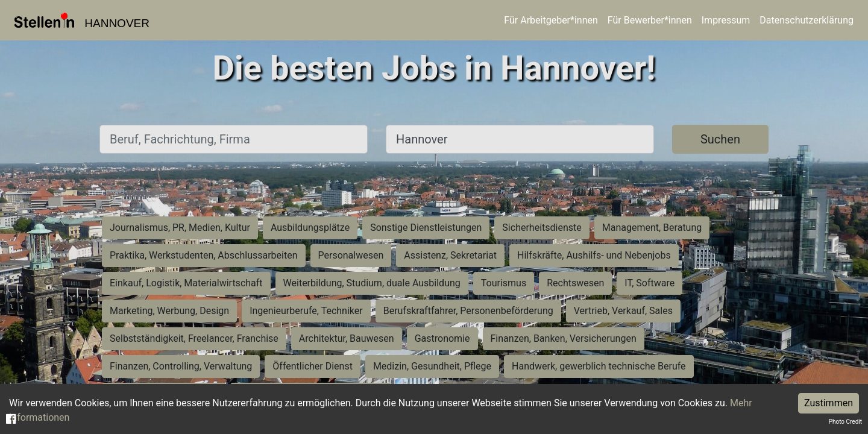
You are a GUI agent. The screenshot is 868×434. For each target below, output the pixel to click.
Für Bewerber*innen (650, 20)
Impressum (726, 20)
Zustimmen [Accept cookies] (829, 403)
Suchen (720, 139)
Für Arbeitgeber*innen (551, 20)
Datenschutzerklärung (807, 20)
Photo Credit (845, 422)
